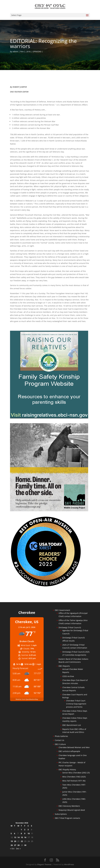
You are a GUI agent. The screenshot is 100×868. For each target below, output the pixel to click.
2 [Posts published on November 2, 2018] (25, 830)
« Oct (12, 849)
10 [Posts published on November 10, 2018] (29, 833)
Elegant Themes (44, 864)
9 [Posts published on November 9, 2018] (25, 833)
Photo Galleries (61, 736)
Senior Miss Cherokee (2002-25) (76, 773)
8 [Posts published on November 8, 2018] (21, 833)
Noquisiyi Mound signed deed (72, 810)
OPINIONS (37, 51)
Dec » (18, 849)
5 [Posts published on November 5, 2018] (11, 833)
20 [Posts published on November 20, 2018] (15, 841)
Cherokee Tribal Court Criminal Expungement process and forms (76, 704)
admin (15, 51)
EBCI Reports (64, 666)
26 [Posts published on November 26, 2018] (12, 845)
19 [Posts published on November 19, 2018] (12, 841)
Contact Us (60, 740)
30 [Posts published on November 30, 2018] (25, 845)
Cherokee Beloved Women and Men (74, 747)
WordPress (69, 864)
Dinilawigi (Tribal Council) (70, 627)
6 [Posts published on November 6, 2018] (15, 833)
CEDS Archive (68, 676)
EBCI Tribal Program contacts (67, 818)
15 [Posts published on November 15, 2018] (22, 837)
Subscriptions (61, 814)
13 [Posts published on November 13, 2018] (15, 837)
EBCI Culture (60, 744)
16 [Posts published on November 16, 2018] (25, 837)
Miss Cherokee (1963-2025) (74, 777)
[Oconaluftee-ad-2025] (46, 586)
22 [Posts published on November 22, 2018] (22, 841)
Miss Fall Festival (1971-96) (74, 781)
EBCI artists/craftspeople (69, 751)
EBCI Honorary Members (69, 806)
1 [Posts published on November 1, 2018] (21, 830)
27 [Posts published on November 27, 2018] (15, 845)
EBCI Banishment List (72, 725)
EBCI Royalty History (67, 770)
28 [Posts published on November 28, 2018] (18, 845)
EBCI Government (62, 610)
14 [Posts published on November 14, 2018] (18, 837)
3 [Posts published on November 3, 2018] (28, 830)
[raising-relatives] (49, 418)
